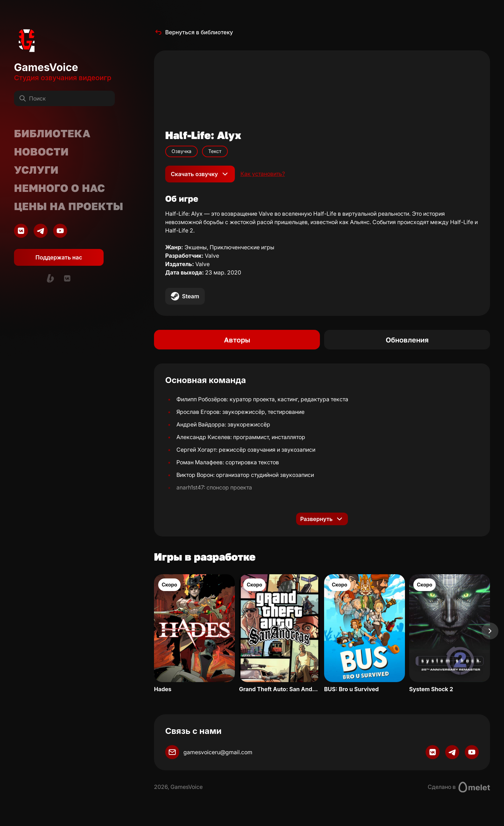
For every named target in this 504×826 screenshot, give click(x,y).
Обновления (407, 340)
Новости (41, 152)
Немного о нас (59, 188)
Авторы (237, 340)
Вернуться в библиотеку (194, 32)
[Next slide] (490, 631)
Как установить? (263, 174)
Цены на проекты (69, 206)
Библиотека (52, 133)
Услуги (36, 170)
